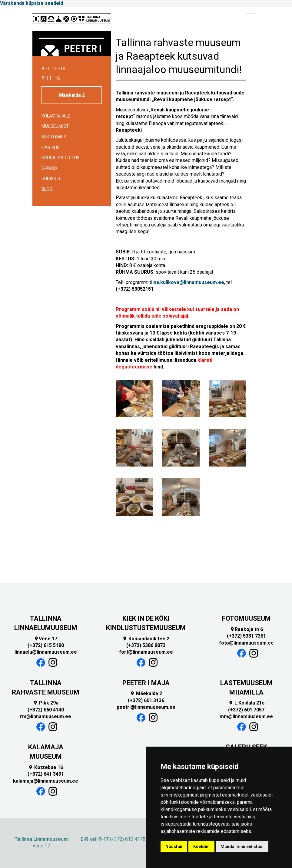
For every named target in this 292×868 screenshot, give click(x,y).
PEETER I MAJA (146, 683)
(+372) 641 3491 (46, 774)
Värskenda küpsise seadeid (32, 3)
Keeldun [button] (201, 847)
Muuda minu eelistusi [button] (242, 847)
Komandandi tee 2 (146, 639)
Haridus (51, 148)
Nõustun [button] (174, 847)
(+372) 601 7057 (246, 710)
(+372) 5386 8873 (146, 645)
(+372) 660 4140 (46, 710)
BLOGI (48, 189)
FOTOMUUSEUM (246, 618)
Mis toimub (54, 137)
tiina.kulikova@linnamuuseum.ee (187, 282)
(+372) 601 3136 (146, 700)
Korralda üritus (61, 158)
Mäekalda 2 (72, 95)
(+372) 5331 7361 (246, 636)
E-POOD (49, 168)
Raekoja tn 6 (246, 629)
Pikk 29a (46, 703)
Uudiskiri (51, 179)
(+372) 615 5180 (46, 645)
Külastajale (56, 116)
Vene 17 (46, 639)
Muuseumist (55, 126)
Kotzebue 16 (46, 767)
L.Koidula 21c (246, 703)
